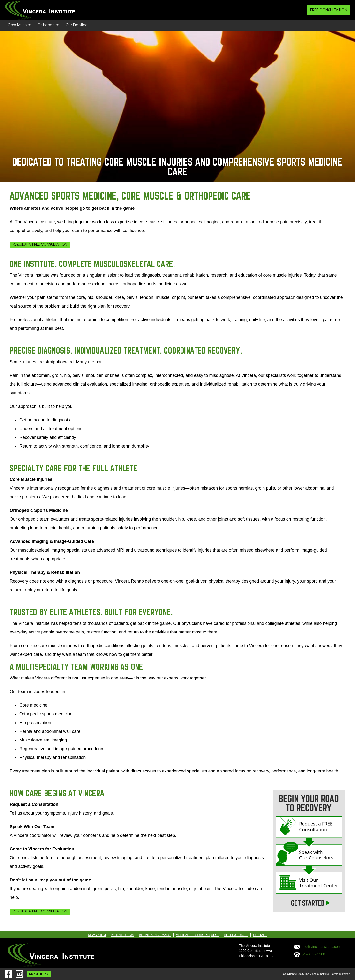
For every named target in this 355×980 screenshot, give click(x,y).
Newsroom (97, 935)
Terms (335, 974)
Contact (260, 935)
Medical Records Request (197, 935)
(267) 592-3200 (313, 954)
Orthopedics (49, 25)
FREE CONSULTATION (329, 10)
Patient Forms (122, 935)
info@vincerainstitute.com (321, 947)
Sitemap (345, 974)
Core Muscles (20, 25)
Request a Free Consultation (40, 245)
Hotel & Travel (236, 935)
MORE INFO (39, 974)
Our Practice (77, 25)
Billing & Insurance (155, 935)
